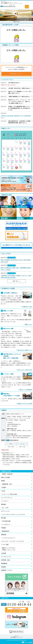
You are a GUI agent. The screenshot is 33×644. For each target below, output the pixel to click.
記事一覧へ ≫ (16, 281)
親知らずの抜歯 (5, 477)
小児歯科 (4, 487)
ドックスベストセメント (9, 538)
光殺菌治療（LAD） (7, 484)
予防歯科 (4, 528)
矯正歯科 (4, 518)
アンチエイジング (6, 557)
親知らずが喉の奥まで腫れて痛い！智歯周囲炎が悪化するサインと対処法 (16, 269)
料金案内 (4, 567)
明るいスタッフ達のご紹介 (25, 370)
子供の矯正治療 (6, 521)
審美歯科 (4, 504)
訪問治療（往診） (6, 560)
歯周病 (3, 481)
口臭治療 (4, 553)
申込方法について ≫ (16, 74)
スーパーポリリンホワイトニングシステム (13, 514)
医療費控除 (4, 563)
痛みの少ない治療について (25, 350)
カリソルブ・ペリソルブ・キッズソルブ (13, 541)
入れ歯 (3, 491)
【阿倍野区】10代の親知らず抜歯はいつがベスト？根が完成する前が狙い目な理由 (16, 277)
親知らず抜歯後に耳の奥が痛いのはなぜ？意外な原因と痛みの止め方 (16, 261)
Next (32, 15)
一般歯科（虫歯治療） (7, 474)
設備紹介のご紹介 (27, 307)
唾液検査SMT (6, 531)
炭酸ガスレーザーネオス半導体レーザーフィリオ (9, 549)
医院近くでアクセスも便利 (25, 404)
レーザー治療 (5, 545)
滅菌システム (29, 324)
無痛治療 (4, 535)
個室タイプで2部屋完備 (26, 390)
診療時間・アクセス (7, 570)
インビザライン (6, 524)
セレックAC (5, 508)
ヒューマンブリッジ (7, 498)
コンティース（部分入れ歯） (10, 494)
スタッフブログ (12, 258)
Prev (1, 15)
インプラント (5, 501)
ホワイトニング (5, 511)
